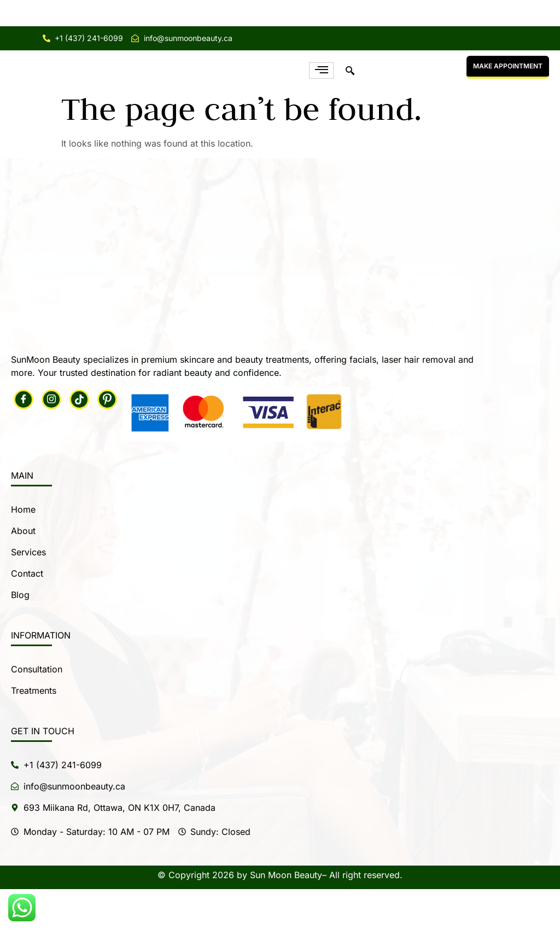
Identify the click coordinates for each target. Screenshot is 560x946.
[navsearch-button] (350, 99)
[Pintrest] (107, 456)
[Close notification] (542, 13)
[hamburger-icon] (321, 99)
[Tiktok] (79, 456)
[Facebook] (24, 456)
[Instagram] (51, 456)
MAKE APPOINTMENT (508, 94)
